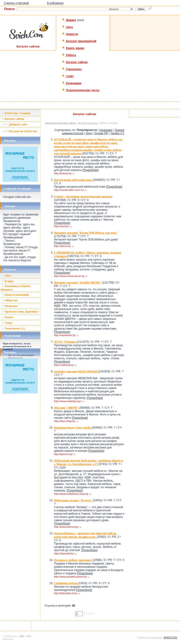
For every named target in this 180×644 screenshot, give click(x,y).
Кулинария (72, 83)
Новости (70, 34)
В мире (8, 281)
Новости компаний (15, 295)
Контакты (8, 639)
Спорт (7, 323)
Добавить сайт (15, 124)
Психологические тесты (81, 90)
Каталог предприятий (79, 41)
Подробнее (90, 170)
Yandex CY (117, 133)
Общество (10, 300)
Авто (67, 27)
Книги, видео (73, 48)
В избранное (55, 3)
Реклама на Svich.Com (20, 131)
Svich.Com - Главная (16, 113)
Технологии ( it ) (14, 328)
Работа (69, 55)
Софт (68, 76)
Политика (10, 306)
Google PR (101, 133)
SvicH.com (11, 636)
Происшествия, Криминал (20, 312)
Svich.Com (170, 637)
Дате (89, 133)
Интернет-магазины (88, 123)
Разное (7, 317)
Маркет (69, 20)
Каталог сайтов (75, 62)
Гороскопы (72, 69)
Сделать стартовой (16, 3)
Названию (106, 130)
